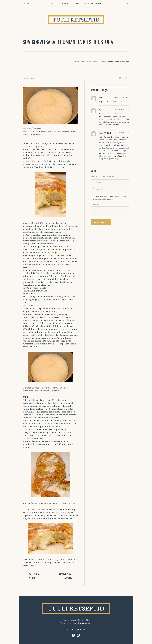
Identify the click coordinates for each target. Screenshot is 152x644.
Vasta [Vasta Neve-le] (128, 97)
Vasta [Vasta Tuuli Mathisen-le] (128, 133)
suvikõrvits (37, 134)
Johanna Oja (86, 623)
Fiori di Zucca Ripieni (35, 576)
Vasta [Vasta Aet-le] (128, 110)
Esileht (77, 61)
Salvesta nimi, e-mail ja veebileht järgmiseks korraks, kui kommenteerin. (110, 198)
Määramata (87, 61)
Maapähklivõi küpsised (66, 576)
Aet (100, 110)
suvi (30, 134)
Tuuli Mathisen (105, 133)
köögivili (44, 131)
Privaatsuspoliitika (76, 629)
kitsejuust (37, 131)
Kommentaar (95, 205)
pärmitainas (65, 131)
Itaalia (30, 131)
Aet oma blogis (30, 161)
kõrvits (50, 131)
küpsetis (57, 131)
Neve (101, 97)
